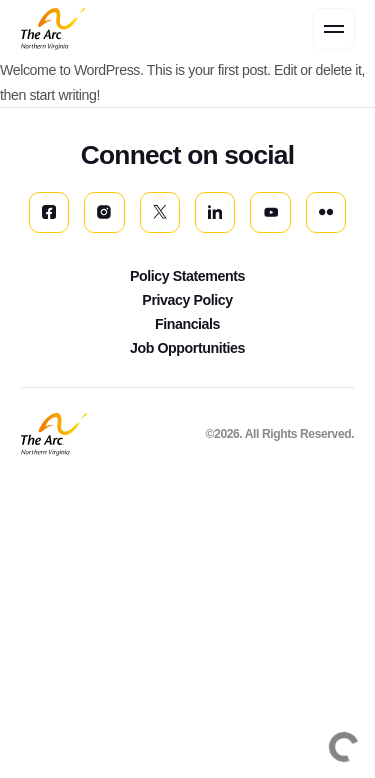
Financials (187, 324)
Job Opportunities (187, 348)
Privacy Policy (187, 300)
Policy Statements (187, 276)
